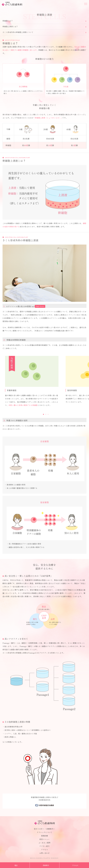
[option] (33, 381)
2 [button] (46, 414)
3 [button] (48, 414)
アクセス (44, 850)
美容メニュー (44, 839)
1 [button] (43, 414)
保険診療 (44, 836)
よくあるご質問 (45, 843)
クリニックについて (44, 832)
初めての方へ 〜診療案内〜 (44, 829)
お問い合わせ (44, 853)
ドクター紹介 (44, 846)
